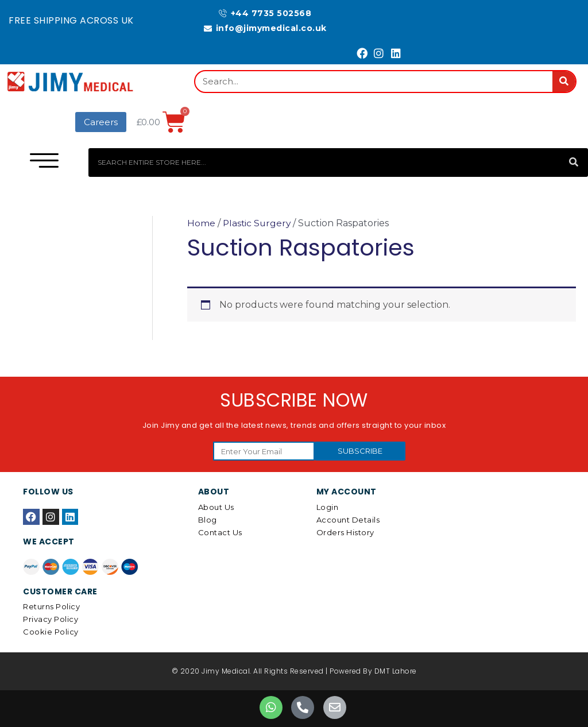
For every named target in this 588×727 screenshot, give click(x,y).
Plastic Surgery (258, 223)
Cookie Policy (51, 632)
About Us (216, 507)
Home (201, 223)
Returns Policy (51, 606)
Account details (348, 520)
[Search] (564, 82)
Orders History (345, 532)
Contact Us (220, 532)
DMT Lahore (396, 671)
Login (328, 507)
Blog (208, 520)
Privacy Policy (51, 619)
